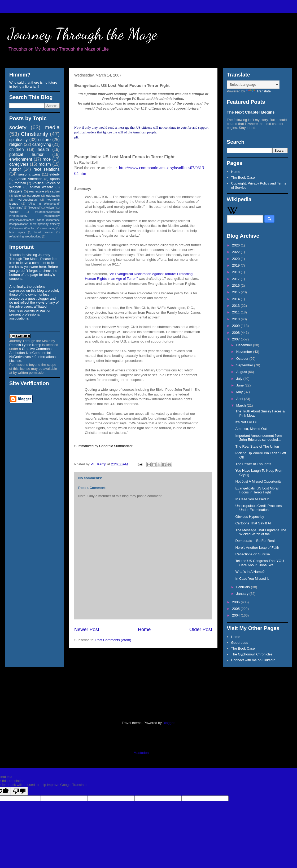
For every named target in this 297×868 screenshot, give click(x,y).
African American (29, 179)
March (242, 405)
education (53, 195)
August (242, 372)
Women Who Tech (25, 228)
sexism (55, 191)
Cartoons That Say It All (253, 523)
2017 (236, 279)
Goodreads (239, 643)
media (52, 127)
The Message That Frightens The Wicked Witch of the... (261, 532)
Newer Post (87, 629)
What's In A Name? (250, 572)
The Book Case (243, 177)
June (241, 385)
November (245, 352)
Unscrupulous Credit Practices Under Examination (258, 508)
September (245, 365)
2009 (236, 326)
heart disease (44, 232)
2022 (236, 252)
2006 (236, 602)
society (18, 127)
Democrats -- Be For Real (255, 541)
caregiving (42, 144)
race (47, 159)
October (243, 359)
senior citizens (29, 174)
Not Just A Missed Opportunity (258, 481)
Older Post (201, 629)
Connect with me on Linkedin (253, 660)
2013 (236, 306)
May (240, 392)
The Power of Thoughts (253, 464)
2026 (236, 245)
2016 (236, 285)
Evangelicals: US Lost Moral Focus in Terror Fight (257, 490)
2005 (236, 609)
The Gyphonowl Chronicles (252, 654)
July (240, 379)
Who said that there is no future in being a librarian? (33, 84)
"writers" (50, 208)
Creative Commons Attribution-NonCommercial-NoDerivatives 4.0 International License (33, 355)
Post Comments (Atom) (113, 640)
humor (15, 169)
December (245, 345)
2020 (236, 259)
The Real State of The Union (257, 446)
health (43, 149)
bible (18, 195)
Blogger (169, 723)
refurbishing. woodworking (25, 237)
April (240, 399)
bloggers (16, 191)
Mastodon (141, 753)
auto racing (49, 228)
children (17, 149)
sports (55, 179)
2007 (236, 339)
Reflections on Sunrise (252, 554)
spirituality (18, 140)
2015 (236, 292)
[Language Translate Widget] (253, 85)
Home (144, 629)
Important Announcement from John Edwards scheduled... (258, 438)
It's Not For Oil (246, 422)
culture (44, 140)
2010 (236, 319)
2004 (236, 615)
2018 (236, 272)
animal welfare (42, 187)
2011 (236, 312)
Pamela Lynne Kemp (25, 345)
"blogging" (34, 208)
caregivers (19, 164)
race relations (47, 169)
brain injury (17, 232)
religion (16, 144)
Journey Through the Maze (83, 34)
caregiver (34, 195)
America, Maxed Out (251, 429)
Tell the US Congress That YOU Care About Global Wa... (259, 563)
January (243, 594)
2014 (236, 299)
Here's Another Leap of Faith (257, 548)
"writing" (14, 212)
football (20, 183)
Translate (258, 91)
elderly (55, 174)
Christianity (35, 134)
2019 (236, 265)
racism (45, 164)
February (244, 587)
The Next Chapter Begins (251, 112)
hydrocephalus (27, 199)
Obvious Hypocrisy (250, 517)
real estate (37, 191)
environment (21, 159)
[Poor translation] (19, 791)
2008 (236, 333)
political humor (26, 154)
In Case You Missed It (252, 499)
